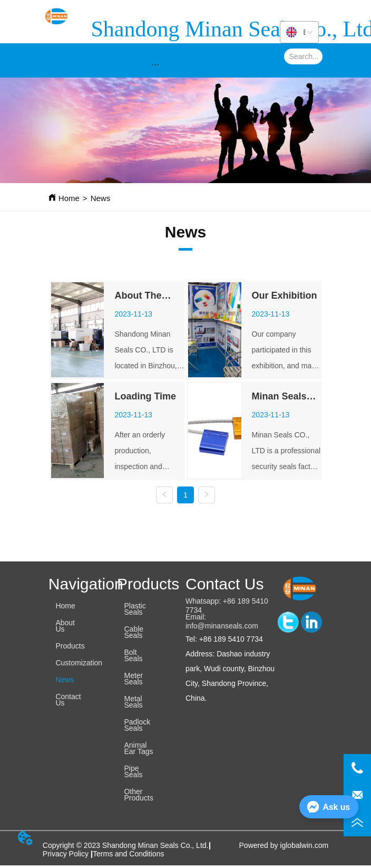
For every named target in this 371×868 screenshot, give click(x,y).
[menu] (155, 64)
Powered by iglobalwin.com (284, 845)
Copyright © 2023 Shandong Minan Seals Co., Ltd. (126, 845)
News (101, 198)
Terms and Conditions (128, 854)
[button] (155, 65)
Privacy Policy (67, 854)
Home (69, 198)
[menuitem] (155, 64)
